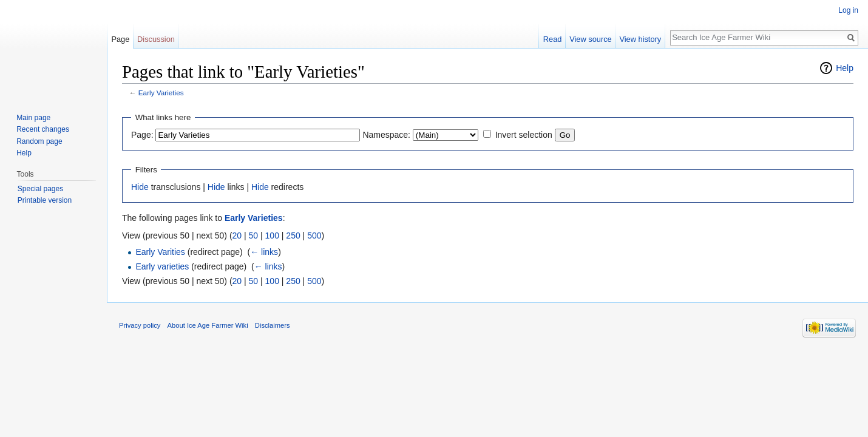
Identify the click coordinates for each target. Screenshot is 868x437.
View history (640, 39)
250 (293, 235)
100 (272, 235)
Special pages (40, 189)
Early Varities (160, 252)
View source (590, 39)
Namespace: (386, 135)
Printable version (45, 200)
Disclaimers (273, 325)
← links (264, 252)
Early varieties (162, 266)
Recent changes (43, 129)
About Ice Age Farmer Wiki (208, 325)
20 (237, 235)
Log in (848, 10)
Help (845, 68)
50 (254, 235)
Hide (140, 187)
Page (120, 39)
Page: (142, 135)
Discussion (156, 39)
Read (553, 39)
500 (314, 235)
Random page (39, 141)
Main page (33, 118)
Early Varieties (161, 93)
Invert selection (524, 135)
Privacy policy (140, 325)
